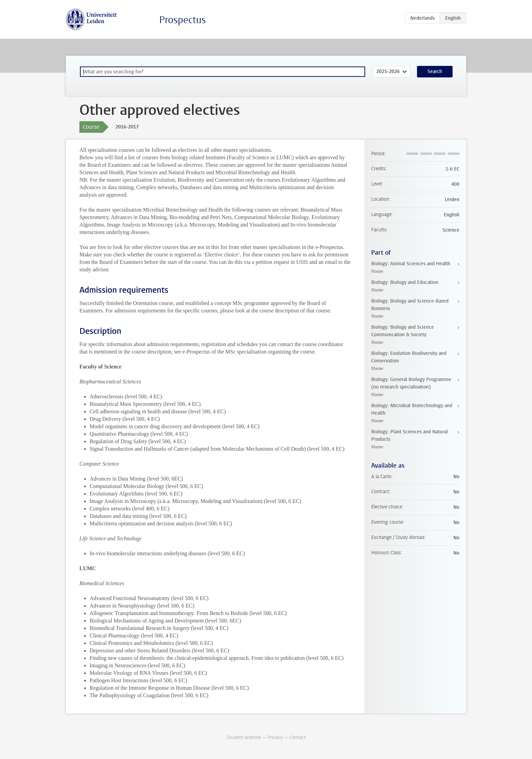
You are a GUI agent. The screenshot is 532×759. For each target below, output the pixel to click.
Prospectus (183, 20)
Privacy (275, 737)
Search (435, 71)
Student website (244, 737)
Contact (298, 737)
